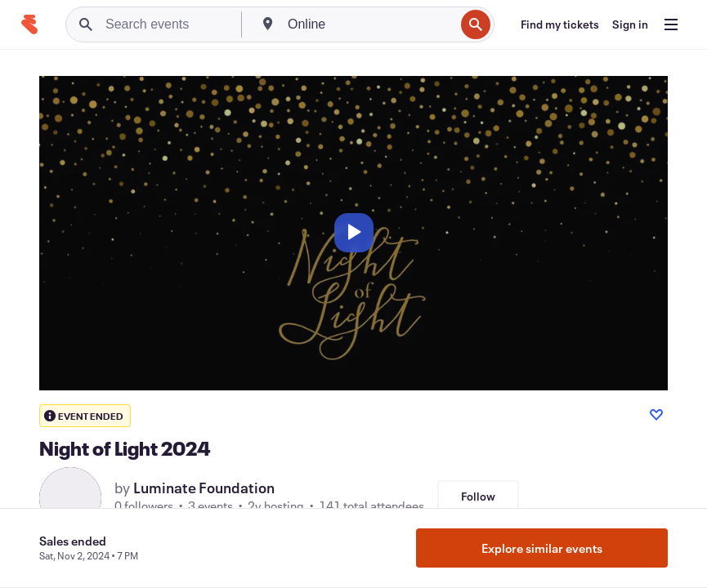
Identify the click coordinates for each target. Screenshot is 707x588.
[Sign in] (630, 24)
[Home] (29, 24)
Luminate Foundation (204, 488)
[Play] (354, 233)
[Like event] (656, 415)
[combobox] (369, 24)
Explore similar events (542, 548)
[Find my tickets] (560, 24)
